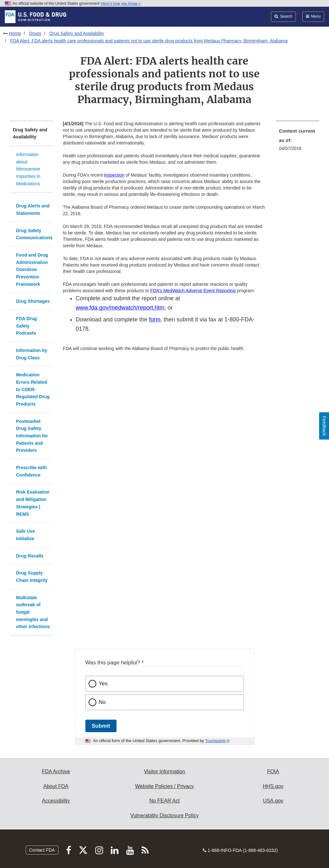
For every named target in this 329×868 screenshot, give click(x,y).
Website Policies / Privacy (164, 786)
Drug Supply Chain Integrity (32, 577)
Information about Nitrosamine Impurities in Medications (28, 169)
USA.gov (273, 801)
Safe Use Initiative (26, 535)
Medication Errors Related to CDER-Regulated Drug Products (33, 389)
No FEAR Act (164, 801)
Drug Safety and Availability (77, 33)
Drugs (35, 33)
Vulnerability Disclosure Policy (164, 815)
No (102, 702)
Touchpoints (215, 741)
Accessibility (56, 801)
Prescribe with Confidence (31, 471)
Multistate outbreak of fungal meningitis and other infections (33, 612)
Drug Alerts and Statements (33, 210)
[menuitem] (298, 142)
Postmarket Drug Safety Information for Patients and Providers (32, 436)
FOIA (273, 772)
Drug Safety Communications (34, 234)
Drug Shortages (33, 301)
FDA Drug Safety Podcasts (26, 326)
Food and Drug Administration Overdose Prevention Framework (32, 270)
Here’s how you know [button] (121, 4)
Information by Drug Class (32, 354)
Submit (101, 726)
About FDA (56, 786)
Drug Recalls (30, 556)
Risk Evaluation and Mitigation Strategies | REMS (33, 503)
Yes (103, 684)
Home (15, 33)
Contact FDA (42, 850)
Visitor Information (164, 772)
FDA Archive (56, 772)
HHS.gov (273, 786)
